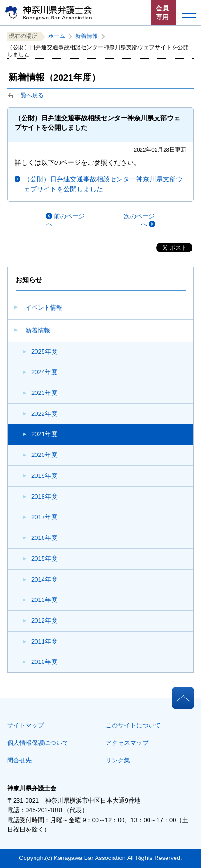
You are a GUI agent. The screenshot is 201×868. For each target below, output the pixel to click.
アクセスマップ (127, 743)
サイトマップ (26, 725)
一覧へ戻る (29, 95)
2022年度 (44, 414)
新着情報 (38, 330)
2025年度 (44, 352)
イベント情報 (44, 308)
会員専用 (162, 13)
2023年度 (44, 393)
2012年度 (44, 621)
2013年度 (44, 600)
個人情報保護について (38, 743)
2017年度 (44, 517)
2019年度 (44, 476)
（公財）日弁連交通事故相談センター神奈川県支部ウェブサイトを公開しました (103, 184)
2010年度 (44, 662)
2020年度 (44, 455)
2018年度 (44, 497)
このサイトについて (133, 725)
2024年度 (44, 372)
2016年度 (44, 538)
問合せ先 (19, 760)
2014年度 (44, 579)
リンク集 (118, 760)
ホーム (57, 36)
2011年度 (44, 641)
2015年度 (44, 559)
